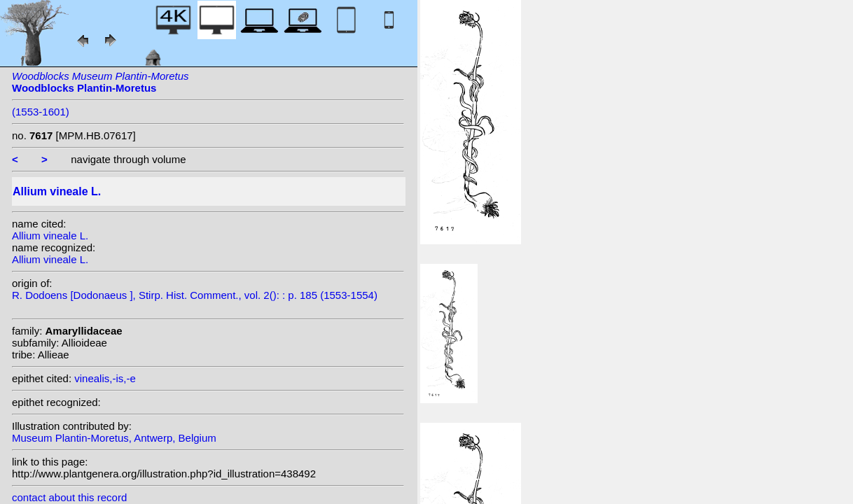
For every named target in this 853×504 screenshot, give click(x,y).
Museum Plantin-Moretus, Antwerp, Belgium (114, 438)
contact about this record (69, 497)
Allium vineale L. (50, 236)
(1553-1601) (41, 112)
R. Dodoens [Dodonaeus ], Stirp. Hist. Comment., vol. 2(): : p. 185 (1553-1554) (195, 295)
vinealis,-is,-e (105, 378)
